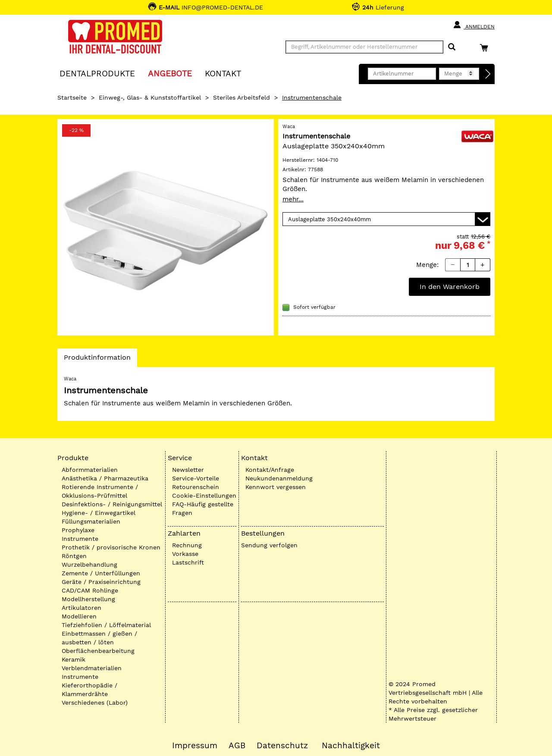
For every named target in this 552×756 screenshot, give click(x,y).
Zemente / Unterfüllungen (101, 573)
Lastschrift (188, 562)
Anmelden (474, 25)
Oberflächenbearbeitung (98, 651)
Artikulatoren (82, 608)
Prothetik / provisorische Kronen (111, 547)
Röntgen (74, 556)
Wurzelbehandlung (89, 565)
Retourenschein (196, 487)
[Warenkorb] (486, 48)
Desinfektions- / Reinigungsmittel (112, 504)
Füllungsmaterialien (91, 521)
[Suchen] (452, 47)
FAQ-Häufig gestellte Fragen (203, 508)
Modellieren (79, 616)
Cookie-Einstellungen (204, 496)
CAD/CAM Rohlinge (90, 590)
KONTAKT (223, 73)
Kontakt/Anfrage (270, 470)
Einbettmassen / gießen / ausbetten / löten (99, 638)
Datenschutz (282, 746)
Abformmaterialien (90, 470)
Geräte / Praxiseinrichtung (101, 582)
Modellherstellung (88, 599)
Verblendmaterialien (92, 668)
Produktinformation (97, 360)
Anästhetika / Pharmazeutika (105, 478)
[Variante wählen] (386, 219)
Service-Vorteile (196, 478)
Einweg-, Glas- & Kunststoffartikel (150, 97)
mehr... (293, 199)
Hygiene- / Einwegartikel (99, 513)
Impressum (195, 746)
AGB (237, 746)
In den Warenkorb (450, 287)
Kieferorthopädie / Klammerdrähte (89, 690)
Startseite (72, 97)
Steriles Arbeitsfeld (241, 97)
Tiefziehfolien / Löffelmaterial (106, 625)
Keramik (74, 659)
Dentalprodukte (97, 73)
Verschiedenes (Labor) (95, 703)
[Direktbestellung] (488, 74)
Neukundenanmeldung (279, 478)
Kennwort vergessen (276, 487)
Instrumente (80, 539)
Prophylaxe (78, 530)
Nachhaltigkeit (351, 746)
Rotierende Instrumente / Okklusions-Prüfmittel (100, 491)
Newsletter (188, 470)
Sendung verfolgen (269, 545)
